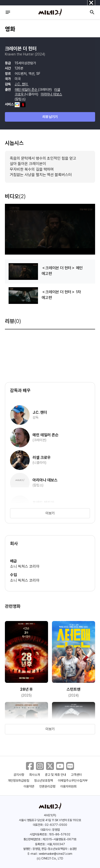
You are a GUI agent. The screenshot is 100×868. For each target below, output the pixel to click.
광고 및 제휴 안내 (55, 775)
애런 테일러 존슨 (26, 90)
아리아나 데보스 (51, 94)
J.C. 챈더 (22, 84)
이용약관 (29, 786)
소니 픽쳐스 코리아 (25, 566)
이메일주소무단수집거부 (73, 781)
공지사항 (19, 775)
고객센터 (76, 775)
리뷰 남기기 (50, 117)
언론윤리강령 (47, 786)
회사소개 (35, 775)
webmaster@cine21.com (56, 854)
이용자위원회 (68, 786)
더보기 (50, 513)
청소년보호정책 (44, 781)
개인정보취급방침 (19, 781)
